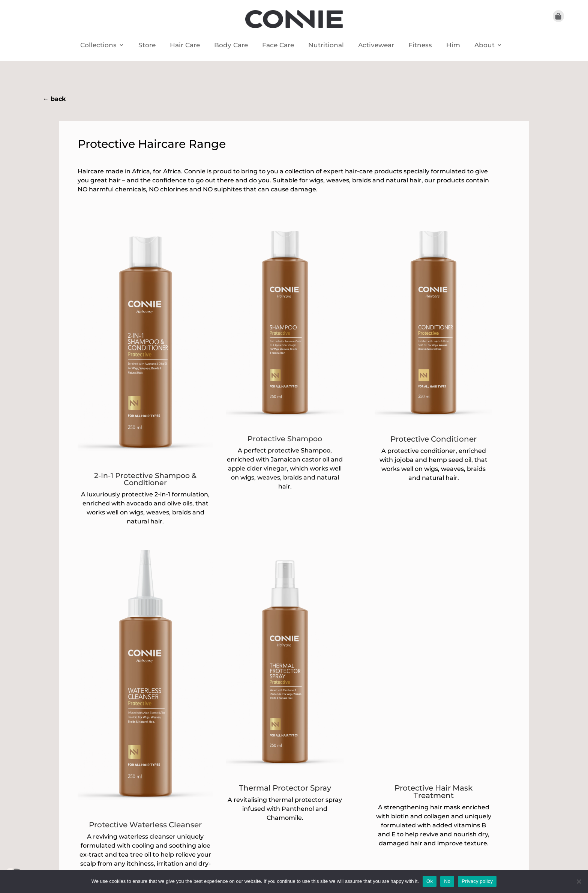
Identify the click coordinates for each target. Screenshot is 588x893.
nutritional (326, 46)
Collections (98, 46)
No (447, 881)
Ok (430, 881)
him (453, 46)
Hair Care (185, 46)
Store (147, 46)
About (484, 46)
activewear (376, 46)
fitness (420, 46)
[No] (579, 881)
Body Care (231, 46)
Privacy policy (477, 881)
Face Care (278, 46)
